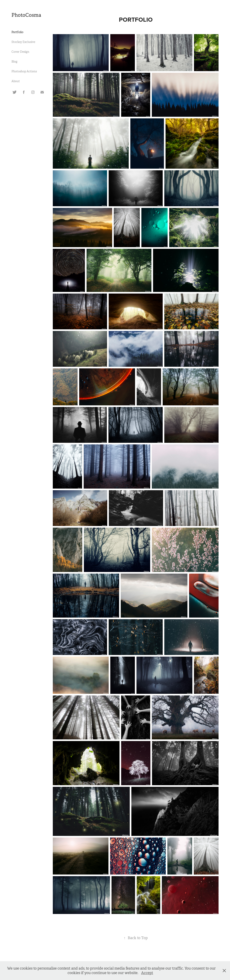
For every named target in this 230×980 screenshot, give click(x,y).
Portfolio (17, 32)
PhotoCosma (26, 15)
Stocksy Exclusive (23, 42)
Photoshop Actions (24, 71)
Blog (14, 62)
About (16, 81)
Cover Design (20, 52)
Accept (147, 973)
